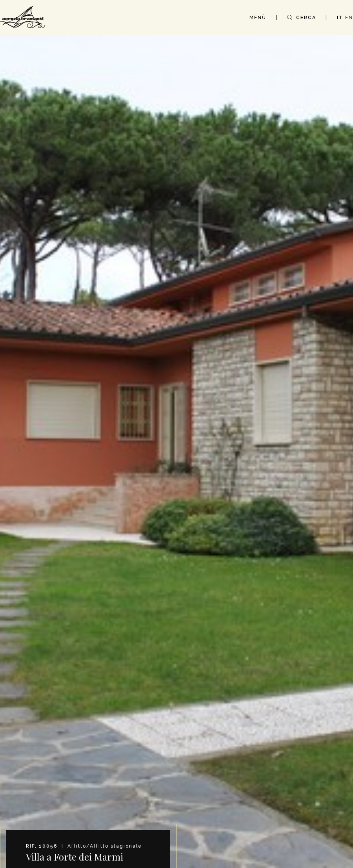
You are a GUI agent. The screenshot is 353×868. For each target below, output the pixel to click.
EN (349, 18)
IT (340, 18)
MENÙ (258, 18)
